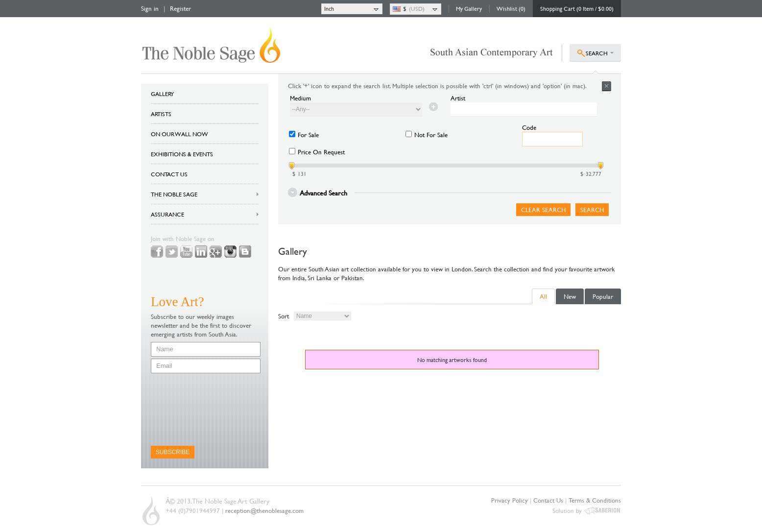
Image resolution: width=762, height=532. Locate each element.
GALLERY (162, 94)
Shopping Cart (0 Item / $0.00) (577, 8)
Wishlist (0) (511, 8)
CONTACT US (169, 174)
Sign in (150, 8)
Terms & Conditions (595, 500)
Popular (603, 296)
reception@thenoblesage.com (264, 510)
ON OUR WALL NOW (179, 134)
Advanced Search (323, 192)
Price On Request (321, 152)
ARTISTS (161, 114)
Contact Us (548, 500)
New (570, 296)
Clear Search (543, 210)
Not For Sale (431, 135)
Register (180, 8)
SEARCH (597, 53)
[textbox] (524, 109)
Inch (329, 8)
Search (592, 210)
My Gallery (469, 8)
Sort (284, 316)
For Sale (308, 135)
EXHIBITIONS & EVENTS (182, 154)
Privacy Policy (510, 500)
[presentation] (191, 410)
